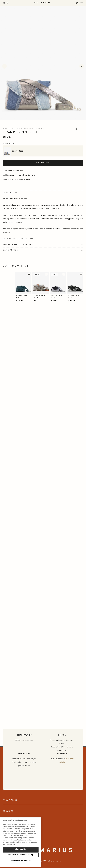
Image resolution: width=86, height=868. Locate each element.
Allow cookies (21, 849)
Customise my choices (21, 860)
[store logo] (42, 4)
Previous (4, 66)
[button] (29, 274)
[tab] (43, 239)
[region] (21, 842)
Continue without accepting (21, 855)
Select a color (9, 143)
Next (82, 66)
